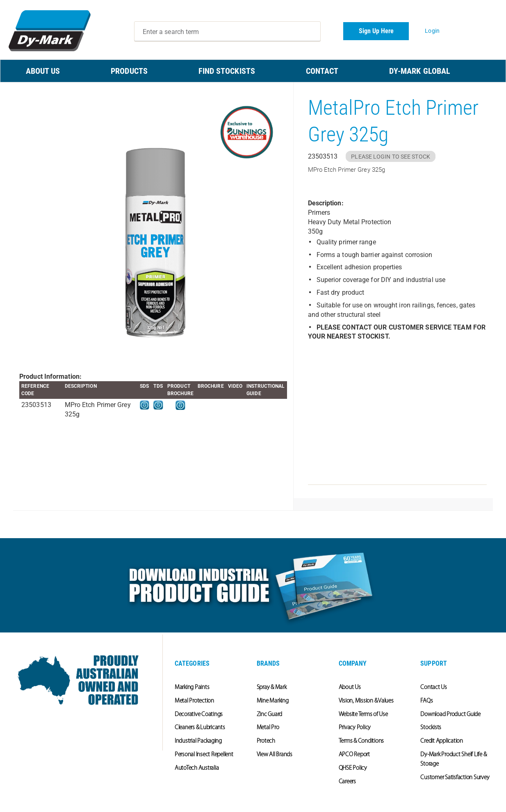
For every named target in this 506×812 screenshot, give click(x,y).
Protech (266, 741)
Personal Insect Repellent (204, 755)
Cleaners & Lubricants (200, 728)
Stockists (431, 728)
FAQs (426, 701)
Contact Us (434, 688)
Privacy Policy (355, 728)
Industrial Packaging (198, 741)
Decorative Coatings (199, 715)
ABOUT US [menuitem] (43, 71)
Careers (347, 782)
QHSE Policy (353, 768)
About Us (350, 688)
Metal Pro (268, 728)
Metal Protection (194, 701)
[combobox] (228, 32)
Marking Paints (192, 688)
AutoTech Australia (197, 768)
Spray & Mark (272, 688)
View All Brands (275, 755)
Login (432, 31)
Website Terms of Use (363, 715)
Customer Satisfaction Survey (455, 778)
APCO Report (354, 755)
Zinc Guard (270, 715)
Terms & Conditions (361, 741)
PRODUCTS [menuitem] (129, 71)
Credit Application (442, 741)
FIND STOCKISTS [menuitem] (227, 71)
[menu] (253, 71)
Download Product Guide (450, 715)
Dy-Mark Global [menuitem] (420, 71)
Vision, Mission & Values (366, 701)
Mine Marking (273, 701)
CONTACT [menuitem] (322, 71)
